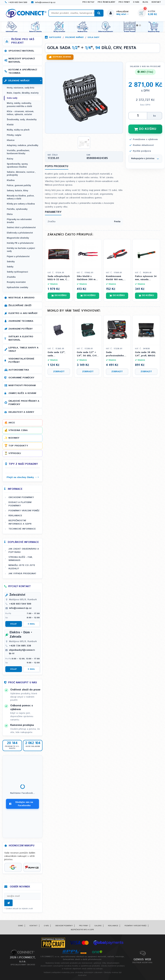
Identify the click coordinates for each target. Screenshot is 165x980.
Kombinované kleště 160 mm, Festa (115, 278)
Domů (21, 926)
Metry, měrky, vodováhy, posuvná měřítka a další (19, 105)
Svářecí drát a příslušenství (21, 228)
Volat (14, 624)
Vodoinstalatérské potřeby (21, 360)
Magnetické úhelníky (18, 238)
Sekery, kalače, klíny (17, 191)
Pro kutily (88, 2)
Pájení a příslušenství (18, 257)
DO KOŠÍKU (145, 129)
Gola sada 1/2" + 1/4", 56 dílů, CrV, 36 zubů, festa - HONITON (87, 354)
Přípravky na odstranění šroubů (19, 221)
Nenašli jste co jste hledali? (22, 567)
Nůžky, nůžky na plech (18, 130)
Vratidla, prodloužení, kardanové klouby (18, 152)
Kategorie (55, 37)
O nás (136, 2)
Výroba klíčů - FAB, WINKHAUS (21, 559)
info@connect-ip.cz (43, 2)
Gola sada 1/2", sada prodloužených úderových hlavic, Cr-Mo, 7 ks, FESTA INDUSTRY (59, 354)
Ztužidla (11, 277)
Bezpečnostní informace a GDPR (20, 522)
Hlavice (11, 140)
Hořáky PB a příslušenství (20, 243)
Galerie (98, 926)
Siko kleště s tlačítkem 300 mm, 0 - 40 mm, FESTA (87, 278)
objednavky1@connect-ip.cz (22, 652)
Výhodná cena (18, 430)
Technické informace (22, 529)
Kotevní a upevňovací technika (23, 71)
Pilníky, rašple (14, 135)
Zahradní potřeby (20, 329)
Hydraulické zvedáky (17, 288)
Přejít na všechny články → (22, 477)
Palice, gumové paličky (19, 186)
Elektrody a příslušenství (20, 233)
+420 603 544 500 (16, 2)
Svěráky (11, 262)
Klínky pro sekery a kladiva (21, 204)
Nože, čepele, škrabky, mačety (23, 93)
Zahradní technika (21, 321)
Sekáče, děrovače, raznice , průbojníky (21, 174)
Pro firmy (124, 2)
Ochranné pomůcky (21, 378)
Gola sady (93, 37)
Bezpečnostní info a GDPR (82, 930)
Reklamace (15, 516)
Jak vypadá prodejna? (22, 574)
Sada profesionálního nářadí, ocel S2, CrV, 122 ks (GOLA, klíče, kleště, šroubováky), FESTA (117, 354)
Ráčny (10, 159)
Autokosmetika (19, 370)
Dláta (10, 214)
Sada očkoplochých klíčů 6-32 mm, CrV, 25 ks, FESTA (59, 278)
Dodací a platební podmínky (20, 504)
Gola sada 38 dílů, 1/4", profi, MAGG (145, 354)
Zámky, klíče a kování (22, 393)
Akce (12, 423)
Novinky (14, 438)
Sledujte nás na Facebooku (21, 804)
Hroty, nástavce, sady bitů (21, 88)
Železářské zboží (20, 305)
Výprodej (15, 453)
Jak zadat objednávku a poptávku (24, 550)
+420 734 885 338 (20, 646)
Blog (145, 2)
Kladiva (11, 180)
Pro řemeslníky (106, 2)
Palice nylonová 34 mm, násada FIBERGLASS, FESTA (146, 278)
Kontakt (156, 2)
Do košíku (59, 295)
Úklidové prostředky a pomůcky (24, 403)
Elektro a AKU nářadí (23, 313)
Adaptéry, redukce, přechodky (22, 145)
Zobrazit (59, 372)
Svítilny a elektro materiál (21, 338)
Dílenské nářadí (74, 37)
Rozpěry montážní (16, 282)
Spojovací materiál (21, 51)
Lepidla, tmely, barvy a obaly (23, 349)
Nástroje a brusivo (21, 298)
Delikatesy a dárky (21, 412)
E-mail (31, 624)
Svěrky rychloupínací (17, 272)
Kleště (10, 125)
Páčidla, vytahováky (17, 209)
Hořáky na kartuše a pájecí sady (21, 250)
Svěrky (10, 267)
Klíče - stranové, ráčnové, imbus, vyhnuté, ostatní (20, 113)
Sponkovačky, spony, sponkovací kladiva (17, 165)
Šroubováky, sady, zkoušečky (22, 120)
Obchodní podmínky (21, 497)
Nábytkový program (22, 385)
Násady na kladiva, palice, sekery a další (21, 197)
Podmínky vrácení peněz (24, 511)
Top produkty (18, 446)
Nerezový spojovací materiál (22, 60)
